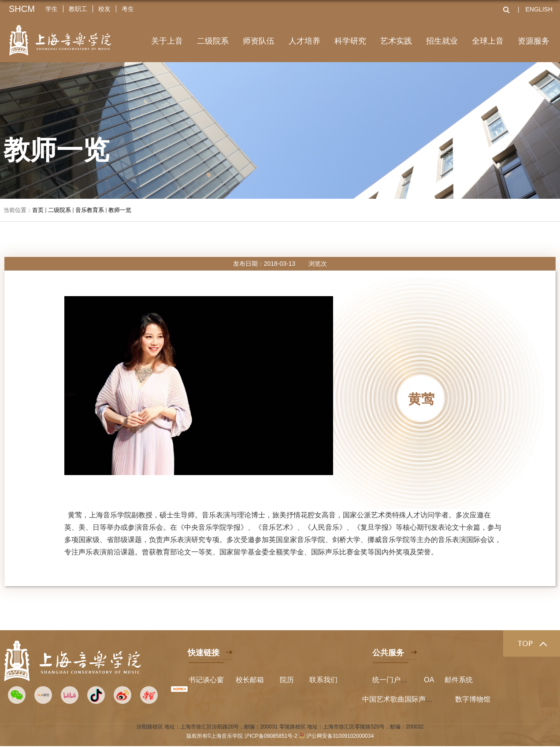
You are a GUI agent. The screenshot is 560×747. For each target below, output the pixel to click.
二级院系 (213, 41)
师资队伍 (259, 41)
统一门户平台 (393, 680)
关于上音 (167, 41)
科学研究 (350, 41)
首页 (38, 210)
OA (429, 680)
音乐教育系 (90, 210)
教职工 (78, 9)
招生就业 (442, 41)
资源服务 (534, 41)
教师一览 (120, 210)
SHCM (22, 9)
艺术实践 (396, 41)
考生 (128, 9)
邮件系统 (459, 680)
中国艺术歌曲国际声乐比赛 (404, 699)
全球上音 (488, 41)
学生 (52, 9)
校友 (104, 9)
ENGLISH (539, 9)
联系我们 (323, 680)
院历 (287, 680)
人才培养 (304, 41)
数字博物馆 (473, 699)
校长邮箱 (250, 680)
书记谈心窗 (206, 680)
